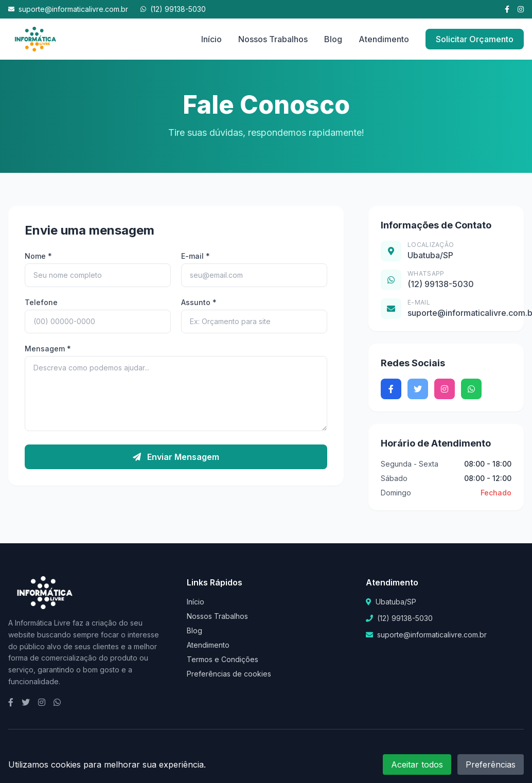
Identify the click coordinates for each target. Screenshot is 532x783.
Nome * (38, 256)
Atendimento (384, 39)
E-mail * (196, 256)
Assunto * (199, 302)
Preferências (491, 764)
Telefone (41, 302)
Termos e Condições (223, 659)
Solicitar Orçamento (475, 39)
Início (211, 39)
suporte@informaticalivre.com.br (68, 9)
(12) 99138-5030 (173, 9)
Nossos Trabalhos (273, 39)
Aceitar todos (417, 764)
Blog (333, 39)
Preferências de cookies (229, 674)
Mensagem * (48, 349)
